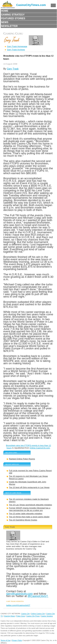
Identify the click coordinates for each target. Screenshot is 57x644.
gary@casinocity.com (19, 594)
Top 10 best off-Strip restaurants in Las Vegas (29, 487)
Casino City (25, 614)
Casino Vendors (47, 616)
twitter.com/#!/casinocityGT (18, 605)
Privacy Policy (17, 640)
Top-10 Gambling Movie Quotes (23, 520)
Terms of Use (6, 640)
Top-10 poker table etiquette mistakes (26, 514)
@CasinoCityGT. (38, 596)
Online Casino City (38, 614)
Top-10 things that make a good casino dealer (29, 517)
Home (5, 11)
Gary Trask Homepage (17, 46)
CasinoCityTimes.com (31, 5)
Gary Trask (13, 69)
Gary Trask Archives (16, 50)
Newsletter (9, 26)
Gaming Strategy (13, 15)
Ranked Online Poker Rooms (22, 459)
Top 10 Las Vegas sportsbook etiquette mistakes (30, 505)
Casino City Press (33, 616)
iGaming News (10, 616)
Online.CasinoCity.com (40, 448)
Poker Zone (21, 616)
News (5, 22)
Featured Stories (13, 18)
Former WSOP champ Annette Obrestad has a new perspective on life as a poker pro (30, 509)
